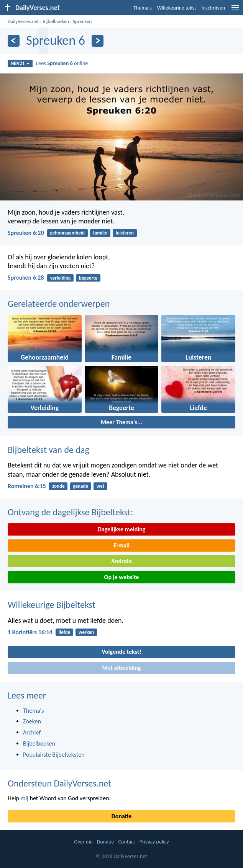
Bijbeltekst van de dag (48, 450)
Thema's (143, 8)
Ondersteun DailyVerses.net (59, 783)
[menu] (235, 11)
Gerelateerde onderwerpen (59, 304)
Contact (127, 842)
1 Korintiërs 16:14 (30, 632)
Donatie (121, 816)
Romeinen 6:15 (27, 486)
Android (121, 561)
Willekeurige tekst (177, 8)
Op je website (122, 577)
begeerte (88, 278)
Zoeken (32, 721)
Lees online (62, 63)
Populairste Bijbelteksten (54, 755)
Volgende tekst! (121, 652)
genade (80, 486)
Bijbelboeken (56, 21)
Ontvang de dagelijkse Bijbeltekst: (70, 512)
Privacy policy (154, 842)
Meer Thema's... (121, 422)
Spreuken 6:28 (26, 278)
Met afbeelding (121, 668)
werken (86, 632)
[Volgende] (98, 41)
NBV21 (20, 63)
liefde (64, 632)
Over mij (83, 842)
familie (100, 233)
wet (101, 486)
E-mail (121, 545)
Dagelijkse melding (122, 529)
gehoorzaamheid (67, 233)
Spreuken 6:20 (26, 233)
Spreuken (82, 21)
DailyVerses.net (23, 21)
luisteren (125, 233)
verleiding (60, 278)
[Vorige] (14, 41)
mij (25, 798)
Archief (32, 732)
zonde (58, 486)
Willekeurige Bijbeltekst (52, 605)
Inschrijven (213, 8)
